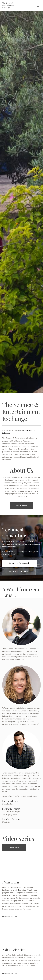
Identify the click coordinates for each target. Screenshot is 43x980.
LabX (17, 890)
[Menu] (38, 5)
